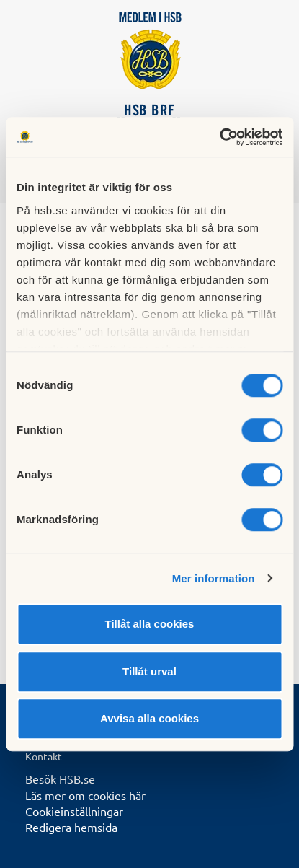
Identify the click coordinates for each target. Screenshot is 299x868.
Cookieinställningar (74, 811)
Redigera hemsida (71, 827)
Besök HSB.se (60, 779)
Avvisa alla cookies (149, 718)
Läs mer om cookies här (85, 795)
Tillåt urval (149, 671)
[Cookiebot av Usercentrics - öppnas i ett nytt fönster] (219, 137)
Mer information (214, 578)
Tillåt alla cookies (150, 624)
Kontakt (44, 756)
